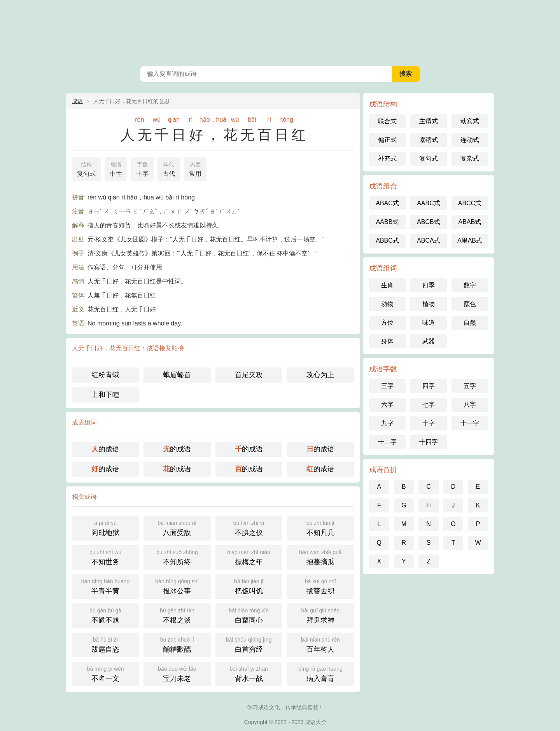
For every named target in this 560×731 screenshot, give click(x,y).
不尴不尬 (105, 615)
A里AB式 (470, 240)
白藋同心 (249, 615)
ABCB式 (429, 222)
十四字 (429, 442)
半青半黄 (105, 586)
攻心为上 (320, 375)
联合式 (387, 121)
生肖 (387, 285)
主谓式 (429, 121)
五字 (470, 386)
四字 (429, 386)
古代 (169, 168)
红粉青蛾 (105, 375)
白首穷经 (249, 644)
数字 (470, 285)
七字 (429, 405)
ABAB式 (470, 222)
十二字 (387, 442)
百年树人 (320, 644)
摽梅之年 (249, 557)
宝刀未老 (177, 673)
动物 (387, 304)
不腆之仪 (249, 527)
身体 (387, 341)
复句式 (86, 168)
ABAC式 (387, 203)
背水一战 (249, 673)
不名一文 (105, 673)
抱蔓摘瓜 (320, 557)
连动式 (470, 140)
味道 (429, 323)
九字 (387, 423)
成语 (77, 101)
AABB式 (388, 222)
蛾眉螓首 (177, 375)
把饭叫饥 (249, 586)
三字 (387, 386)
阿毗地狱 (105, 527)
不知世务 (105, 557)
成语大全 (280, 31)
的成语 (105, 449)
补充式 (387, 158)
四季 (429, 285)
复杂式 (470, 158)
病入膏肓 (320, 673)
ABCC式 (470, 203)
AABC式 (429, 203)
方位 (387, 323)
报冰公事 (177, 586)
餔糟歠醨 (177, 644)
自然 (470, 323)
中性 (116, 168)
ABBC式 (387, 240)
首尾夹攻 (249, 375)
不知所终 (177, 557)
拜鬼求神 (320, 615)
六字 (387, 405)
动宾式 (470, 121)
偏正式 (387, 140)
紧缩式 (429, 140)
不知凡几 (320, 527)
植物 (429, 304)
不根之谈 (177, 615)
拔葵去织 (320, 586)
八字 (470, 405)
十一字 (470, 423)
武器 (429, 341)
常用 (195, 168)
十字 (142, 168)
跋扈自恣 (105, 644)
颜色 (470, 304)
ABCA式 (429, 240)
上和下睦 (105, 395)
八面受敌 (177, 527)
